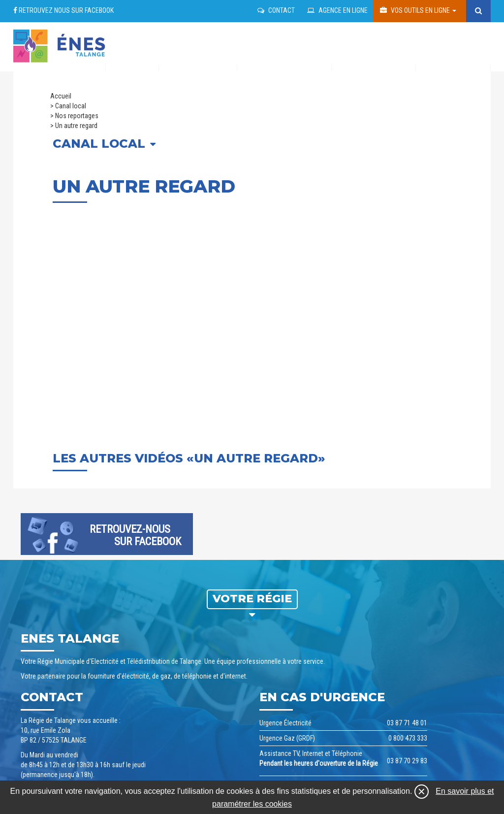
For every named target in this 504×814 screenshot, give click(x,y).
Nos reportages (77, 116)
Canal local (71, 106)
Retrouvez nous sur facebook (63, 10)
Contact (276, 10)
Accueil (61, 96)
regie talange (60, 43)
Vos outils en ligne (418, 10)
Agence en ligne (337, 10)
